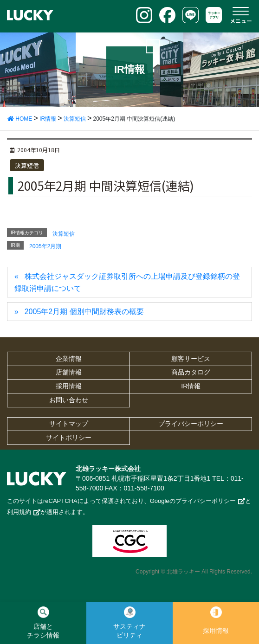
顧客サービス (191, 359)
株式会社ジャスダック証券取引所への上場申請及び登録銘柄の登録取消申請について (127, 282)
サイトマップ (69, 424)
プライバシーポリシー (191, 424)
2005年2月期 (45, 246)
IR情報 (191, 386)
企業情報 (69, 359)
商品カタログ (191, 372)
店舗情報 (69, 372)
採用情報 (69, 386)
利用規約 (19, 512)
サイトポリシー (69, 438)
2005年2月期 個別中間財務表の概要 (84, 312)
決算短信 (27, 165)
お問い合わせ (69, 400)
